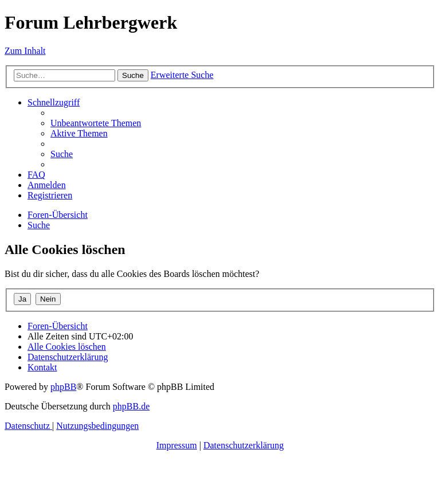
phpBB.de (131, 406)
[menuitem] (96, 123)
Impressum (177, 445)
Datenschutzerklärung (243, 445)
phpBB (63, 387)
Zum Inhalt (25, 51)
